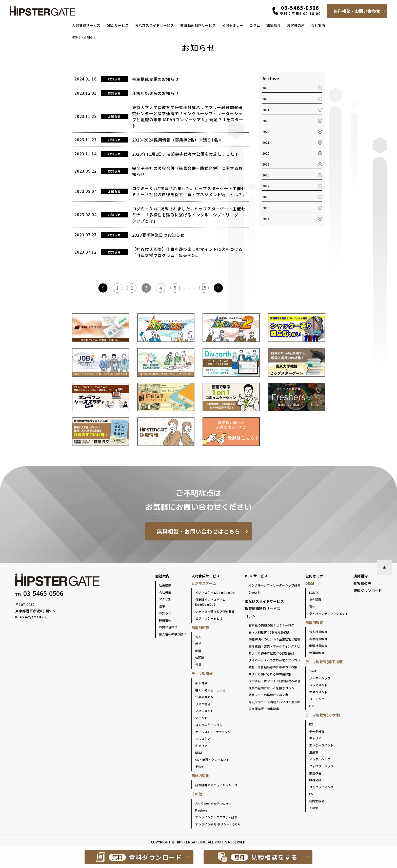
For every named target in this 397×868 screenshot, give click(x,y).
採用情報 (165, 620)
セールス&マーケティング (213, 732)
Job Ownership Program (213, 803)
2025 (266, 99)
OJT (312, 706)
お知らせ (165, 613)
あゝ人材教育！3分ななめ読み (269, 632)
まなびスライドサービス (154, 25)
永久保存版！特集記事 (264, 709)
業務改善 (315, 773)
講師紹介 (273, 25)
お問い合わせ (168, 627)
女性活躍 (315, 600)
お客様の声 (296, 25)
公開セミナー (233, 25)
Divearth (255, 592)
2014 (266, 219)
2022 (266, 132)
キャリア (201, 746)
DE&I (199, 752)
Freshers (201, 810)
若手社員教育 (318, 639)
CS (311, 794)
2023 (266, 121)
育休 (312, 606)
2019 (266, 164)
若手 (198, 644)
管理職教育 (317, 653)
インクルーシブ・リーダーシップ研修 (274, 585)
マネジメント (204, 711)
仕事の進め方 (204, 697)
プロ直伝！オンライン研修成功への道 (274, 681)
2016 (266, 197)
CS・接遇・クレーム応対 (212, 760)
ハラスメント (318, 685)
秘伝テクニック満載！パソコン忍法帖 (274, 702)
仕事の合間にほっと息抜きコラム (271, 688)
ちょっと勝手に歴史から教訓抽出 (271, 653)
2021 (266, 142)
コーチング (317, 699)
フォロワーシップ (321, 766)
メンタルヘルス (320, 759)
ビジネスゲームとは (209, 618)
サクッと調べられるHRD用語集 (270, 674)
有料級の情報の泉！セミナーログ (271, 625)
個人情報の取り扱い (173, 634)
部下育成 (201, 683)
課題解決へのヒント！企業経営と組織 (274, 639)
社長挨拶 (165, 585)
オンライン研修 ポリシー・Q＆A (217, 824)
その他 (200, 766)
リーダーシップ (320, 678)
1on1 (313, 671)
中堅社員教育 (318, 646)
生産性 (314, 752)
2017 (266, 186)
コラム (255, 25)
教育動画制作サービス (198, 25)
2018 (266, 175)
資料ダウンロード (368, 591)
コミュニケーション (209, 725)
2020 (266, 153)
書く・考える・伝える (210, 690)
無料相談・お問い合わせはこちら (199, 531)
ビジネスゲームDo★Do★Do (215, 592)
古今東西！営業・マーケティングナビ (274, 646)
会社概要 (165, 592)
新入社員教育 (318, 632)
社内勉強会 (317, 801)
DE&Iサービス (118, 25)
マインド (201, 718)
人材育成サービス (86, 25)
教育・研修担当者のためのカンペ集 (273, 667)
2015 (266, 208)
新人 (198, 637)
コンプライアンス (321, 787)
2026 (266, 88)
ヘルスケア (203, 739)
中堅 (198, 651)
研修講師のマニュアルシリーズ (216, 785)
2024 (266, 110)
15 (204, 288)
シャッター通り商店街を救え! (215, 611)
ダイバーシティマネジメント (329, 613)
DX (311, 724)
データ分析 (317, 731)
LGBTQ (314, 592)
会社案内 (318, 25)
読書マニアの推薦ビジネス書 (268, 695)
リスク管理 (203, 704)
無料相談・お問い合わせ (357, 11)
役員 (198, 665)
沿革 (162, 606)
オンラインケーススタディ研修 (216, 817)
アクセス (165, 599)
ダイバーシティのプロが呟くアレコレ (274, 660)
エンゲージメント (321, 745)
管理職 (200, 658)
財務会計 (315, 780)
